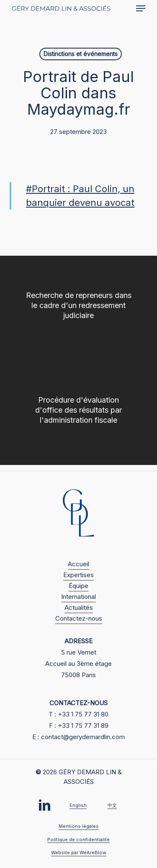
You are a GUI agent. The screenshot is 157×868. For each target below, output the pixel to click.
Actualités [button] (79, 607)
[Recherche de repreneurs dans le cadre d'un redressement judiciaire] (78, 308)
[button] (141, 8)
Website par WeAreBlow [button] (79, 853)
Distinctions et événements (81, 54)
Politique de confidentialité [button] (78, 840)
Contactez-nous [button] (79, 618)
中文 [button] (112, 805)
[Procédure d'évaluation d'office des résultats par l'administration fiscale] (78, 413)
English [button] (78, 805)
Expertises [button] (78, 575)
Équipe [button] (78, 586)
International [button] (78, 597)
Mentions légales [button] (79, 826)
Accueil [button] (78, 564)
